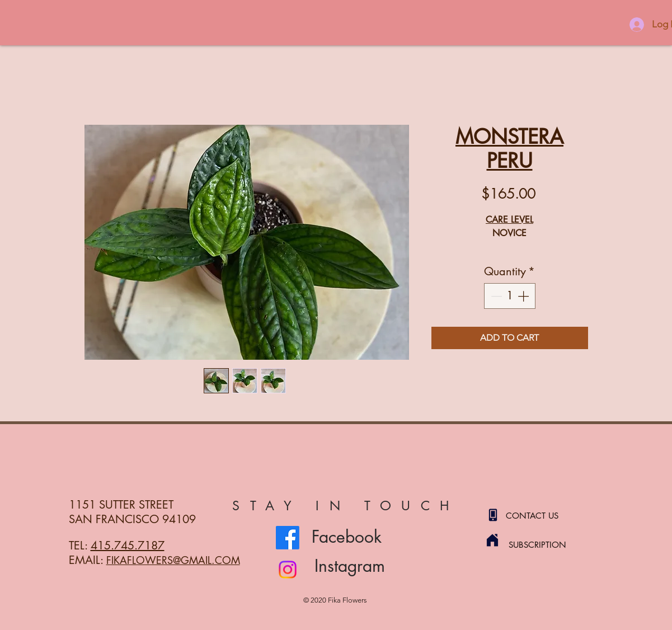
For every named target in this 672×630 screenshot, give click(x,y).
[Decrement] (495, 296)
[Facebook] (288, 538)
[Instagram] (288, 570)
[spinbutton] (510, 296)
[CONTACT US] (546, 515)
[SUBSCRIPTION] (548, 544)
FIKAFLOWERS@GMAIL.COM (173, 560)
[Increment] (524, 296)
